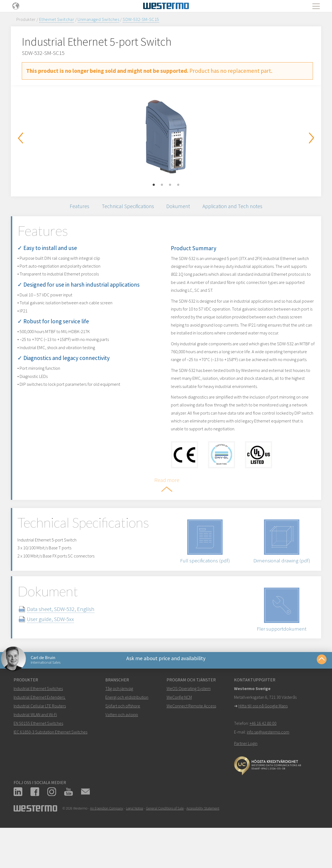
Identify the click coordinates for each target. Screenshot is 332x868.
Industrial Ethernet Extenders (39, 740)
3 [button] (170, 185)
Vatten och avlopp (122, 757)
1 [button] (154, 185)
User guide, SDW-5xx (60, 658)
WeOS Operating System (189, 731)
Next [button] (312, 138)
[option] (166, 137)
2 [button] (162, 185)
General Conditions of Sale (165, 851)
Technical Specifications (125, 208)
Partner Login (246, 786)
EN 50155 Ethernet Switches (38, 766)
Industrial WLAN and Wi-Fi (35, 757)
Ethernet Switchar (57, 19)
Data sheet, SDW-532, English (70, 648)
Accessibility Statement (203, 851)
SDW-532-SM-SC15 (141, 19)
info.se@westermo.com (268, 775)
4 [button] (178, 185)
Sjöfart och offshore (123, 749)
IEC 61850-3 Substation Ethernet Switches (50, 775)
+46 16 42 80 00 (263, 766)
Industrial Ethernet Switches (38, 731)
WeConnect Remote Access (191, 749)
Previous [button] (20, 138)
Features (73, 208)
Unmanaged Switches (98, 19)
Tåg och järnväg (119, 731)
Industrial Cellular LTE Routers (40, 749)
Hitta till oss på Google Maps (263, 749)
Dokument (180, 208)
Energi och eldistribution (127, 740)
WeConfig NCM (179, 740)
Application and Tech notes (238, 208)
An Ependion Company (107, 851)
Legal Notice (135, 851)
